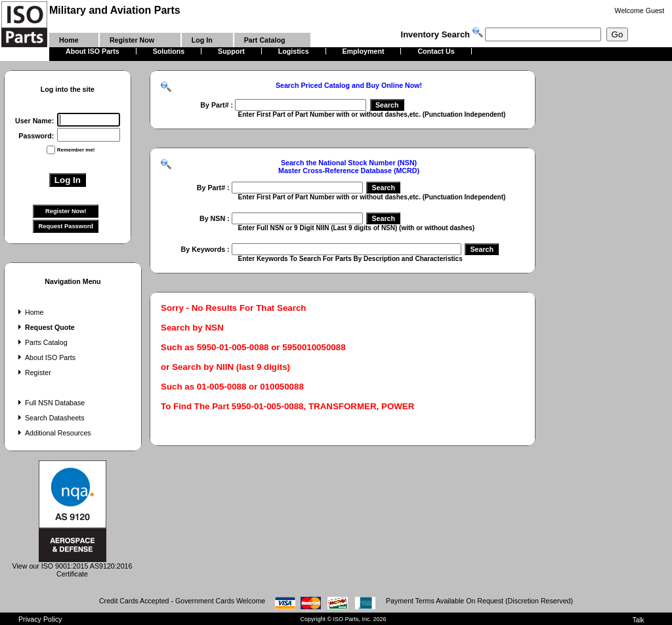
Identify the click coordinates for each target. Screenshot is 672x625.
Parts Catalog (41, 342)
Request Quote (45, 327)
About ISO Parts (45, 357)
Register (33, 373)
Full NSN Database (50, 403)
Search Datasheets (50, 418)
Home (29, 312)
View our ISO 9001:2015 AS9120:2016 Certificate (73, 567)
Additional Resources (53, 433)
